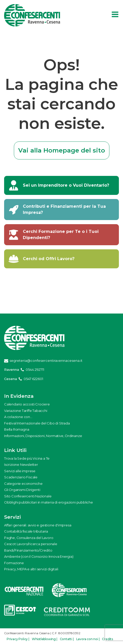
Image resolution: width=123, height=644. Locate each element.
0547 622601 (33, 379)
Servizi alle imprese (20, 471)
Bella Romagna (17, 429)
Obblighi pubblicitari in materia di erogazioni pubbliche (49, 502)
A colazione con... (18, 417)
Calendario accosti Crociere (27, 404)
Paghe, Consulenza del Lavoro (29, 538)
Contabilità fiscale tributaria (26, 531)
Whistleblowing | (45, 639)
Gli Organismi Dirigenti (22, 490)
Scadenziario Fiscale (21, 477)
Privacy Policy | (18, 639)
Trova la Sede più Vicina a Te (27, 458)
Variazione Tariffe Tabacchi (26, 411)
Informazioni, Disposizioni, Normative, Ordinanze (43, 436)
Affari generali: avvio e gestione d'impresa (38, 525)
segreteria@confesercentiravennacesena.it (46, 361)
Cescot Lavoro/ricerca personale (31, 544)
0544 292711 (35, 370)
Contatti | (67, 639)
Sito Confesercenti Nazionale (28, 496)
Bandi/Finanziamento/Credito (28, 550)
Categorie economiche (23, 484)
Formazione (14, 563)
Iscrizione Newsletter (21, 465)
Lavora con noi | (88, 639)
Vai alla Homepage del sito (62, 150)
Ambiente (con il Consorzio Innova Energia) (39, 556)
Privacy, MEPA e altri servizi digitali (31, 569)
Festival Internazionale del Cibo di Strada (37, 423)
